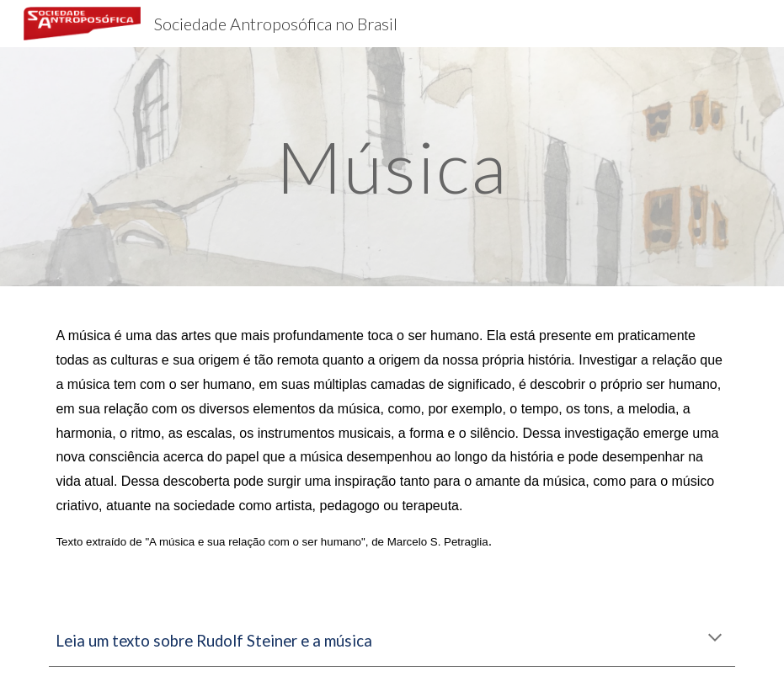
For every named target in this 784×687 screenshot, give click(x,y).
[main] (392, 166)
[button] (715, 639)
